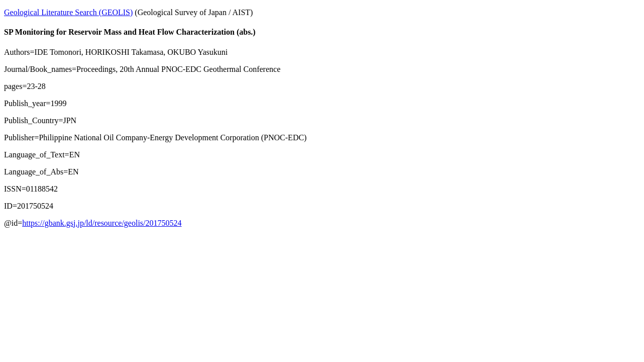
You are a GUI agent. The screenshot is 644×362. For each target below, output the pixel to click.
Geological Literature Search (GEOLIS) (68, 12)
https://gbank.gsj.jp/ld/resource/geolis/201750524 (102, 223)
